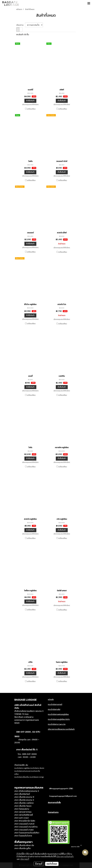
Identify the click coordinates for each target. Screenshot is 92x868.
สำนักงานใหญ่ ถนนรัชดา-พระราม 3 (29, 711)
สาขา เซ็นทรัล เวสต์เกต (24, 803)
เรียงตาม (21, 25)
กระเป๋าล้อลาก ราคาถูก (37, 777)
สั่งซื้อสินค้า (30, 101)
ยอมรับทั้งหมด (52, 864)
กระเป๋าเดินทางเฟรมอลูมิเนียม (58, 714)
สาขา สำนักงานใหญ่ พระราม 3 (27, 791)
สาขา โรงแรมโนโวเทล (23, 836)
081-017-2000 (23, 732)
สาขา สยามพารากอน (23, 812)
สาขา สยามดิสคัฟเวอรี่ (24, 815)
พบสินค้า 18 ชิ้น (23, 34)
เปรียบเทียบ (31, 109)
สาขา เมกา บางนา (22, 818)
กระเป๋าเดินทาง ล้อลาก (37, 768)
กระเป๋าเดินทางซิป (54, 709)
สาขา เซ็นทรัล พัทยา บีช (24, 845)
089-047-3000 (29, 754)
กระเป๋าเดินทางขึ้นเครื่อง (22, 777)
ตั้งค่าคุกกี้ (39, 864)
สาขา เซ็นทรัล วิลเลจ (23, 806)
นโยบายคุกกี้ (25, 859)
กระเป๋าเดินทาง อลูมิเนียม (22, 768)
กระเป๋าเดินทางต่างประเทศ (23, 771)
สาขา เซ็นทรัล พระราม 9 (24, 797)
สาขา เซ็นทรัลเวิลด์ (22, 794)
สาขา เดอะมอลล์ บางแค (24, 830)
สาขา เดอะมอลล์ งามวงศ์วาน (26, 827)
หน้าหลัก (51, 700)
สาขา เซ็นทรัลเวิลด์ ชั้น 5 (27, 750)
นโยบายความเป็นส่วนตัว (65, 856)
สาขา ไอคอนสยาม (22, 809)
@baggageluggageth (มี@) (61, 789)
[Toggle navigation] (89, 3)
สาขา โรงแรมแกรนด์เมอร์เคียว (27, 833)
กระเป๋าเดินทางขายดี (55, 704)
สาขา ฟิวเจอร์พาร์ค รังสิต (25, 821)
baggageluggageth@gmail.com (63, 796)
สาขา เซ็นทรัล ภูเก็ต (23, 848)
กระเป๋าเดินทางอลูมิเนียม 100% (59, 719)
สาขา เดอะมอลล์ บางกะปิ (24, 824)
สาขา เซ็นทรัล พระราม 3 (24, 800)
